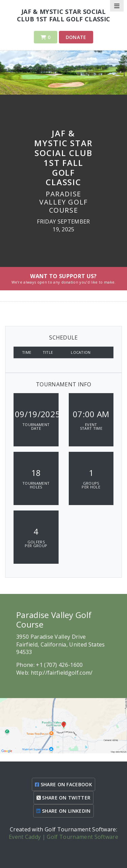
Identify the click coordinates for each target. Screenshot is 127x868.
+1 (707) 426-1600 (59, 665)
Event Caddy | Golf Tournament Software (63, 837)
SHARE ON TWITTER (64, 798)
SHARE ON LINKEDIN (63, 811)
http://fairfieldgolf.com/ (62, 673)
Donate (76, 37)
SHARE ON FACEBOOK (63, 784)
